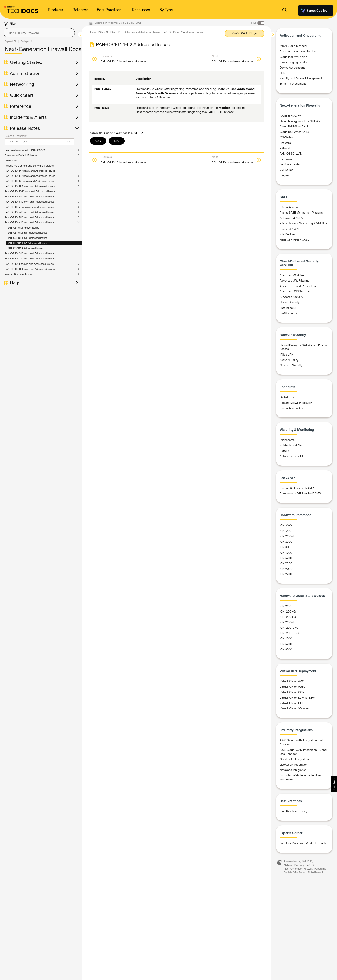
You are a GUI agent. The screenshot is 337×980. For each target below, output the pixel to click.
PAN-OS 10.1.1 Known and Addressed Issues (29, 264)
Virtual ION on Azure (293, 687)
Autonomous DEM (291, 456)
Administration (25, 73)
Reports (285, 451)
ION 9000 (286, 569)
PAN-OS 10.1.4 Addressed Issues (25, 248)
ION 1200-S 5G (289, 633)
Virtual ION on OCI (291, 703)
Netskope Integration (293, 770)
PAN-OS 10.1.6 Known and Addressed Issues (29, 212)
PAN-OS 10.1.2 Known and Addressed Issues (29, 258)
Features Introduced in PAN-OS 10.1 (25, 150)
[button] (334, 784)
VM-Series (286, 170)
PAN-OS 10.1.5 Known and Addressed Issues (29, 217)
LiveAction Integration (294, 765)
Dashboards (287, 440)
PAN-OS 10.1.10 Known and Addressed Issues (30, 191)
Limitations (11, 160)
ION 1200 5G (288, 617)
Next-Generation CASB (295, 240)
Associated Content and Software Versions (29, 166)
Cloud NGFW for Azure (294, 132)
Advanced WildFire (292, 275)
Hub (282, 73)
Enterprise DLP (289, 308)
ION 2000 (286, 542)
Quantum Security (291, 365)
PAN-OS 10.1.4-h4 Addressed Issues (27, 238)
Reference (21, 106)
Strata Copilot (314, 11)
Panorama (286, 159)
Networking (22, 84)
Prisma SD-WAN (290, 229)
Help (15, 283)
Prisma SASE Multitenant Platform (301, 213)
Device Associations (292, 68)
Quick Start (22, 95)
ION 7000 (286, 563)
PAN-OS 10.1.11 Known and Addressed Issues (30, 186)
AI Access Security (291, 297)
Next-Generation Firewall (298, 869)
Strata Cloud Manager (293, 46)
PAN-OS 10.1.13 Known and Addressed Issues (30, 176)
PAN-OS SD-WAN (291, 154)
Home (92, 32)
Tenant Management (293, 84)
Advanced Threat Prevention (298, 286)
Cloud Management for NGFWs (300, 121)
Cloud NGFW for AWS (294, 127)
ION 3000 (286, 547)
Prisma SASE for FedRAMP (297, 488)
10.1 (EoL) (307, 861)
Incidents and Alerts (292, 445)
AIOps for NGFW (290, 116)
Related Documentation (18, 274)
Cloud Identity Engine (293, 57)
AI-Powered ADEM (292, 218)
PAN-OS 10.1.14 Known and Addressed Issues (30, 171)
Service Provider (290, 164)
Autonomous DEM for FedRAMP (300, 494)
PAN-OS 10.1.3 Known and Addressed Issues (29, 253)
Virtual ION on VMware (294, 708)
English (288, 872)
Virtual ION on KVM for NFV (297, 698)
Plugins (284, 175)
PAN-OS (103, 32)
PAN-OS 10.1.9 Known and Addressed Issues (29, 196)
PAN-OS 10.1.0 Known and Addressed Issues (30, 269)
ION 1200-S (287, 536)
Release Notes (25, 128)
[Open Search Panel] (285, 11)
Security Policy (289, 360)
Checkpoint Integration (294, 759)
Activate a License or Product (298, 51)
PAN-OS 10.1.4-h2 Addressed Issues (27, 243)
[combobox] (39, 33)
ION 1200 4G (288, 612)
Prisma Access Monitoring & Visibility (303, 223)
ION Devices (288, 234)
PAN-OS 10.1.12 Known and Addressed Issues (30, 181)
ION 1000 (286, 526)
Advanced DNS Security (295, 291)
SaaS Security (288, 313)
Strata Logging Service (294, 62)
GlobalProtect (288, 397)
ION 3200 (286, 553)
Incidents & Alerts (28, 117)
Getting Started (26, 62)
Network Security (294, 865)
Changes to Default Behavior (21, 155)
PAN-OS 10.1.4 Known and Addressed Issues (29, 222)
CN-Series (286, 137)
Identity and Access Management (301, 78)
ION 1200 (286, 531)
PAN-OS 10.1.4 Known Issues (23, 228)
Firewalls (285, 143)
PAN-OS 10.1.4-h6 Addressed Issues (27, 233)
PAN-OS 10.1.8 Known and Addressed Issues (29, 202)
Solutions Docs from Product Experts (303, 843)
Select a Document (16, 136)
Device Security (289, 302)
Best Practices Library (293, 811)
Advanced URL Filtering (295, 281)
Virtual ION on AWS (292, 681)
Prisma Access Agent (293, 408)
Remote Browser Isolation (296, 403)
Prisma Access (289, 207)
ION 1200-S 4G (289, 628)
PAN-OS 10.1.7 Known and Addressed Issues (29, 207)
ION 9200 (286, 574)
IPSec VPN (287, 355)
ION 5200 (286, 558)
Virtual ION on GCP (292, 692)
